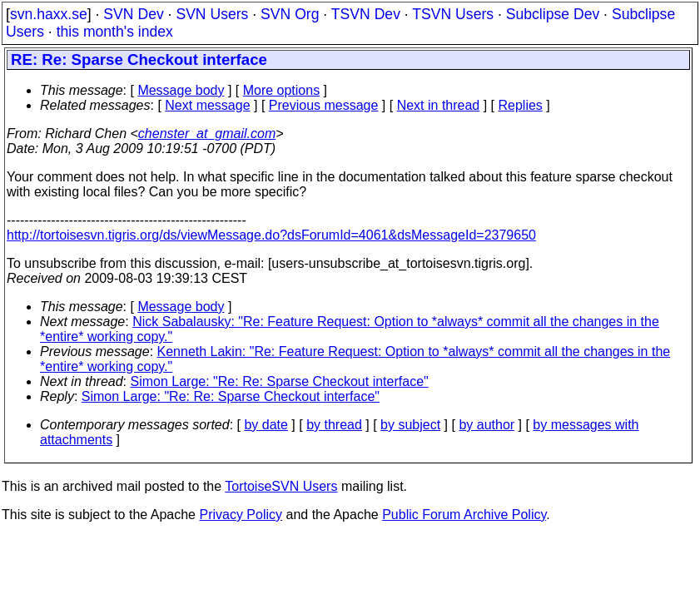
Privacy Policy (241, 515)
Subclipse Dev (553, 14)
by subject (410, 425)
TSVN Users (453, 14)
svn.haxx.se (49, 14)
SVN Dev (133, 14)
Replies (521, 105)
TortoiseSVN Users (281, 486)
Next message (207, 105)
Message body (181, 90)
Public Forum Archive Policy (464, 515)
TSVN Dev (366, 14)
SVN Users (212, 14)
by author (487, 425)
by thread (334, 425)
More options (282, 90)
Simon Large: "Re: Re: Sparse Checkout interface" (280, 381)
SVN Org (290, 14)
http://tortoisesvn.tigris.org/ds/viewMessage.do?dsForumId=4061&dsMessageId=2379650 (271, 235)
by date (266, 425)
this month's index (115, 32)
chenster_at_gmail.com (207, 134)
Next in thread (439, 105)
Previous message (324, 105)
